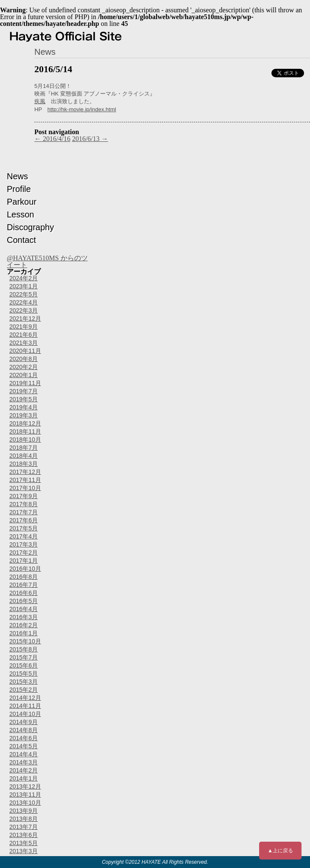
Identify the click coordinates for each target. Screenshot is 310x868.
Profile (19, 189)
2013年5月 (24, 843)
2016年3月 (24, 617)
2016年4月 (24, 609)
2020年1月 (24, 375)
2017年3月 (24, 544)
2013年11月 (25, 795)
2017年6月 (24, 520)
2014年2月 (24, 770)
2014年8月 (24, 730)
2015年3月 (24, 682)
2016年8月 (24, 577)
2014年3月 (24, 762)
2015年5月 (24, 674)
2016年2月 (24, 625)
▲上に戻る (280, 851)
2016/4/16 (52, 139)
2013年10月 (25, 803)
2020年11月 (25, 351)
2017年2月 (24, 552)
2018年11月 (25, 431)
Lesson (21, 214)
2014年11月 (25, 706)
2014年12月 (25, 698)
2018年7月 (24, 448)
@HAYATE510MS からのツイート (47, 261)
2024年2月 (24, 278)
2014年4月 (24, 754)
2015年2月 (24, 690)
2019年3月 (24, 415)
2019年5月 (24, 399)
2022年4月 (24, 302)
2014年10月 (25, 714)
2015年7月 (24, 657)
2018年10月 (25, 440)
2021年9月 (24, 327)
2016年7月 (24, 585)
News (17, 176)
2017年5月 (24, 528)
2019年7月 (24, 391)
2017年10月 (25, 488)
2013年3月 (24, 851)
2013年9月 (24, 811)
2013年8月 (24, 819)
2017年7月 (24, 512)
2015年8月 (24, 649)
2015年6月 (24, 665)
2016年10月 (25, 569)
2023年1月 (24, 286)
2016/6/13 (90, 139)
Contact (21, 240)
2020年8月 (24, 359)
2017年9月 (24, 496)
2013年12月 (25, 786)
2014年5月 (24, 746)
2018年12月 (25, 423)
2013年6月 (24, 835)
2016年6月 (24, 593)
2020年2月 (24, 367)
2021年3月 (24, 343)
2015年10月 (25, 641)
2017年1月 (24, 561)
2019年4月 (24, 407)
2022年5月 (24, 294)
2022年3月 (24, 310)
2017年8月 (24, 504)
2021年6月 (24, 335)
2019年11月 (25, 383)
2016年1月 (24, 633)
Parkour (22, 202)
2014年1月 (24, 778)
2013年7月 (24, 827)
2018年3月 (24, 464)
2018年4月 (24, 456)
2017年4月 (24, 536)
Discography (30, 227)
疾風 (40, 101)
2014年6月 (24, 738)
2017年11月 (25, 480)
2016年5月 (24, 601)
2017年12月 (25, 472)
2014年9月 (24, 722)
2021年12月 (25, 318)
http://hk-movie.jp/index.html (82, 109)
